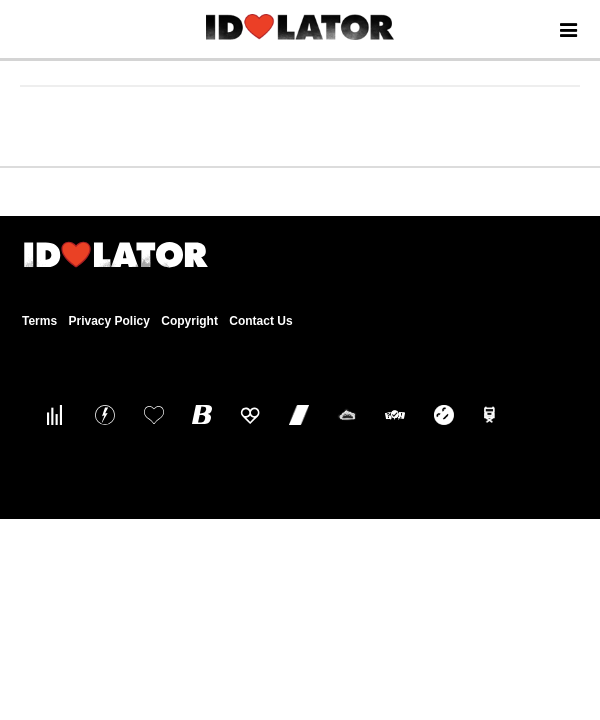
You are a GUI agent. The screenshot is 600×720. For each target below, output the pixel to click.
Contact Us (260, 321)
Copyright (189, 321)
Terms (39, 321)
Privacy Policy (108, 321)
